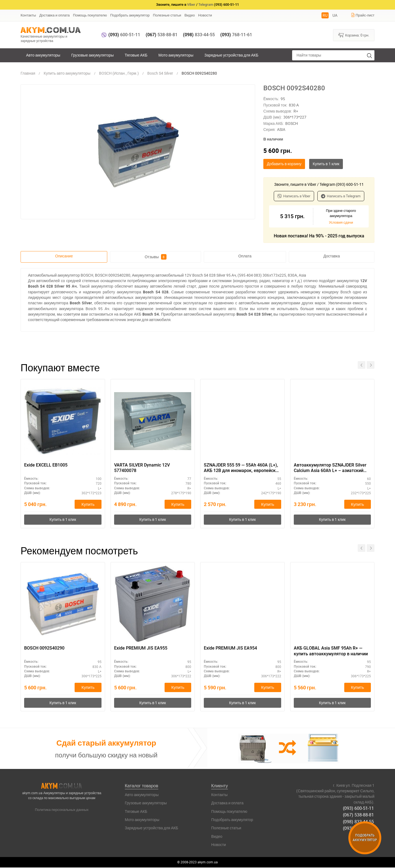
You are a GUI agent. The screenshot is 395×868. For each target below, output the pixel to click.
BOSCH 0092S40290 (44, 649)
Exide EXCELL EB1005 (46, 465)
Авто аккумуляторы (43, 55)
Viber (191, 5)
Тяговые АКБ (136, 55)
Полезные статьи (167, 15)
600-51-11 (124, 35)
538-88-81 (162, 35)
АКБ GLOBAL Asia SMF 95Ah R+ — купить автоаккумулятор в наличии (331, 651)
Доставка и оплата (54, 15)
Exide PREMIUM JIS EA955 (141, 649)
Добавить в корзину (284, 164)
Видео (190, 15)
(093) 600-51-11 (359, 808)
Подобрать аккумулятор (130, 15)
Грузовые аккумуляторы (93, 55)
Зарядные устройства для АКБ (231, 55)
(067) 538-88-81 (359, 815)
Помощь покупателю (90, 15)
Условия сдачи (341, 222)
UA (335, 15)
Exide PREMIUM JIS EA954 (230, 649)
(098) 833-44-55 (359, 821)
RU (325, 15)
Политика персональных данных (62, 810)
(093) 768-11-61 (359, 828)
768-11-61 (236, 35)
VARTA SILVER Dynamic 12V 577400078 (142, 468)
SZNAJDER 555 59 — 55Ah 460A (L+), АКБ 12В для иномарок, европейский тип (242, 468)
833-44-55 (199, 35)
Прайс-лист (363, 15)
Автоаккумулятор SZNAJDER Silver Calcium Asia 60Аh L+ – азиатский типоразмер (330, 468)
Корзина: (354, 35)
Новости (205, 15)
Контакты (28, 15)
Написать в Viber (294, 196)
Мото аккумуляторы (176, 55)
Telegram (206, 5)
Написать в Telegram (341, 196)
